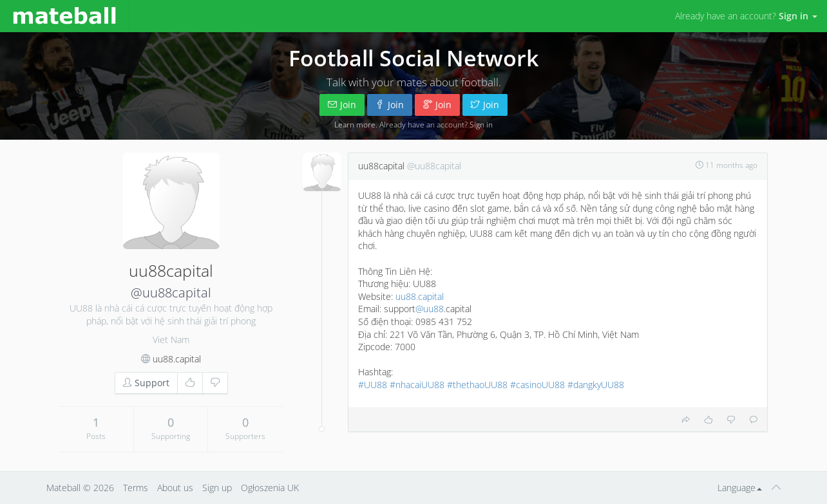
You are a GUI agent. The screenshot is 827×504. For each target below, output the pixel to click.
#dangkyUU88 (596, 385)
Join (342, 105)
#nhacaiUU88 (417, 385)
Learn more (355, 124)
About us (175, 488)
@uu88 (430, 309)
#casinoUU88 (537, 385)
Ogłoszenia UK (270, 488)
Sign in (481, 124)
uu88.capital (177, 359)
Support (146, 383)
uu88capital (381, 166)
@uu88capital (171, 293)
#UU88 (373, 385)
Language (740, 488)
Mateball (63, 488)
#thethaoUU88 (477, 385)
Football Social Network (413, 58)
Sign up (217, 488)
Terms (136, 488)
